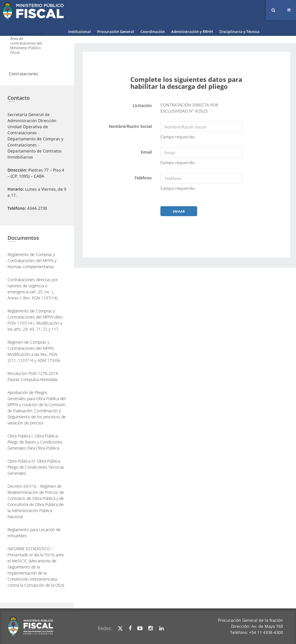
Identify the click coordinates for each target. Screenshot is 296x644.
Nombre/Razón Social (130, 126)
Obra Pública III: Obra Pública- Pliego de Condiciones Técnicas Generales (36, 467)
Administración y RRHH (192, 32)
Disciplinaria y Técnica (239, 32)
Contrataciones (24, 74)
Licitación (142, 105)
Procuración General (116, 32)
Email (146, 152)
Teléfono (143, 178)
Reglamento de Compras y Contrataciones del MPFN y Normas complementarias (32, 261)
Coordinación (153, 32)
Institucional (79, 32)
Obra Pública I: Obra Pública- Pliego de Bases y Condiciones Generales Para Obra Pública (35, 442)
